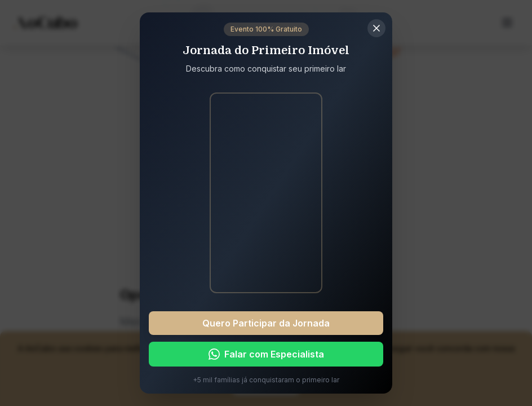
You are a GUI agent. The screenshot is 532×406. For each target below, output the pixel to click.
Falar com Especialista (266, 354)
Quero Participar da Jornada (266, 323)
